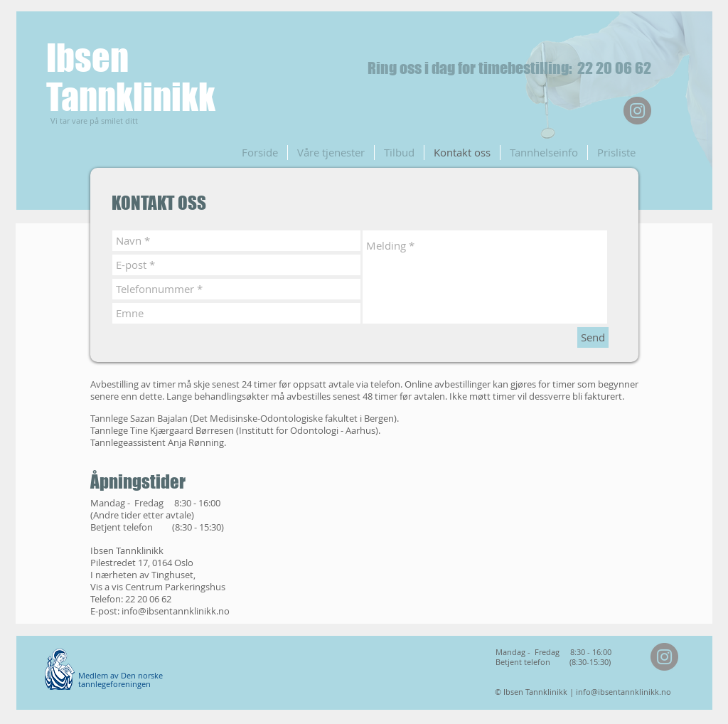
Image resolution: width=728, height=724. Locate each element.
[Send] (593, 337)
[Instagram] (637, 111)
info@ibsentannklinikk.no (176, 611)
